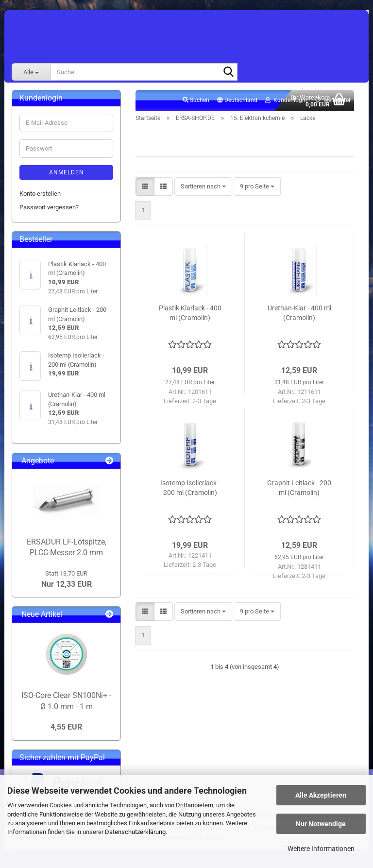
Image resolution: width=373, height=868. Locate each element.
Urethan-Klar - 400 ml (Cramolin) (299, 313)
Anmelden (67, 172)
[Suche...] (31, 72)
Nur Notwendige (321, 824)
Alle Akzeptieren (321, 795)
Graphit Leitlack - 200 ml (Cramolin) (299, 488)
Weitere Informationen (321, 849)
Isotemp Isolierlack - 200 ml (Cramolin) (190, 488)
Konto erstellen (40, 194)
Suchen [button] (196, 100)
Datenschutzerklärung (135, 832)
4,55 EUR (66, 727)
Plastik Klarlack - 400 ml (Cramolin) (190, 313)
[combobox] (203, 187)
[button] (237, 101)
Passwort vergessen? (49, 207)
